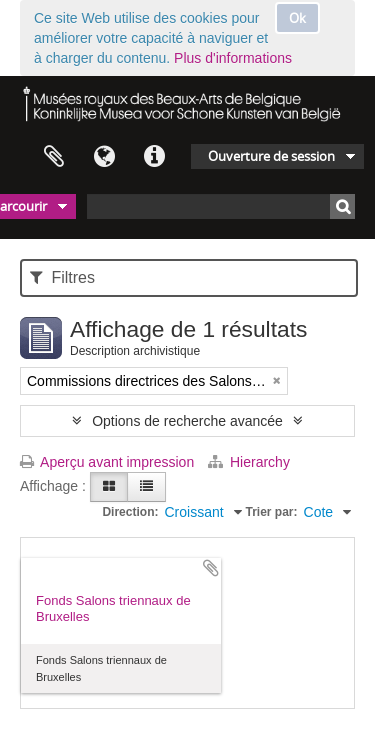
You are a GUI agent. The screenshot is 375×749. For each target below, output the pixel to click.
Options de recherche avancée (187, 421)
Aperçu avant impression (107, 462)
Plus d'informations (233, 58)
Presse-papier (54, 157)
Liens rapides (154, 157)
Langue (104, 157)
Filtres (62, 277)
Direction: (130, 512)
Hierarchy (249, 462)
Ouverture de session (271, 156)
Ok (297, 18)
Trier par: (272, 512)
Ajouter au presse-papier (211, 568)
